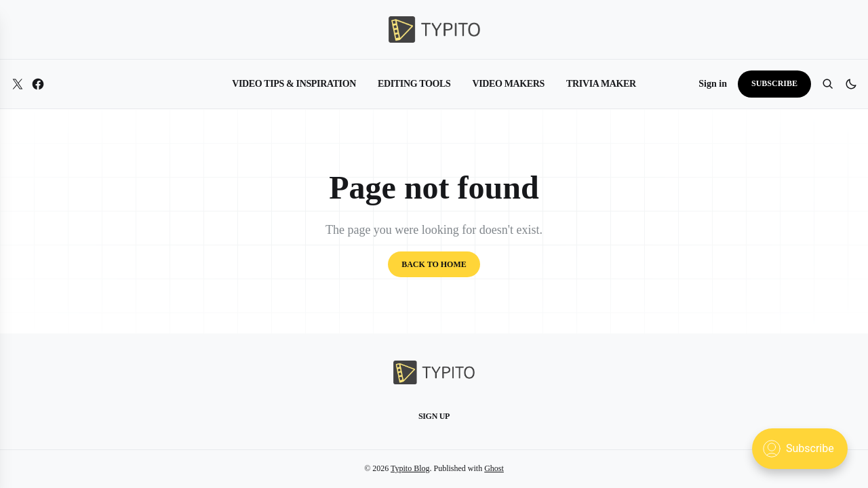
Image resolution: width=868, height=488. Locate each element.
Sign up (434, 416)
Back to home (434, 264)
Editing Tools (414, 84)
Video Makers (508, 84)
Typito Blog (410, 468)
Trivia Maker (601, 84)
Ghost (494, 468)
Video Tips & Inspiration (294, 84)
